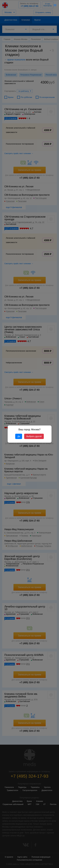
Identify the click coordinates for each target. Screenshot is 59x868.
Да (19, 436)
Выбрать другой (34, 436)
